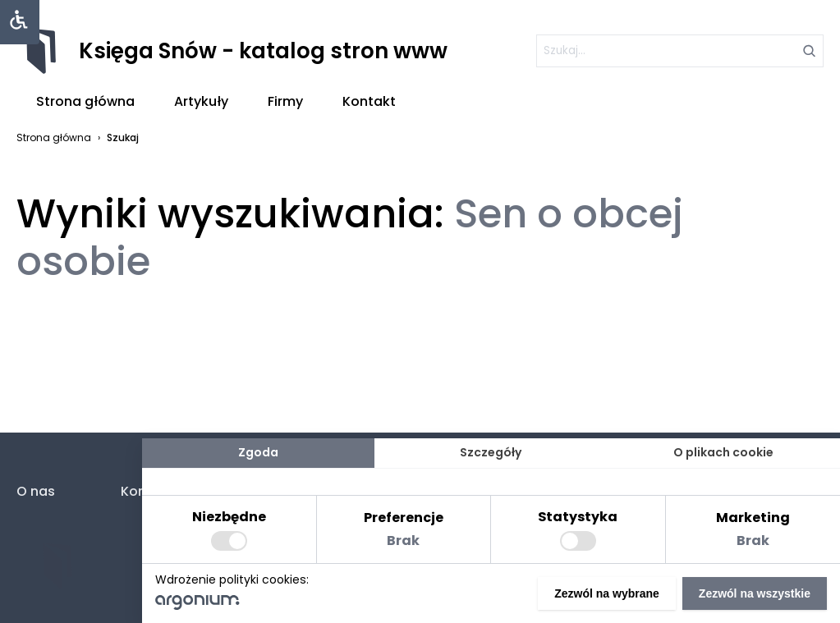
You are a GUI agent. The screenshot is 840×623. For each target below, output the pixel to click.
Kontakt (369, 101)
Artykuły (201, 101)
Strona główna (85, 101)
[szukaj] (680, 51)
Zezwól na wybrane (607, 593)
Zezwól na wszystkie (755, 593)
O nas (36, 491)
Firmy (285, 101)
